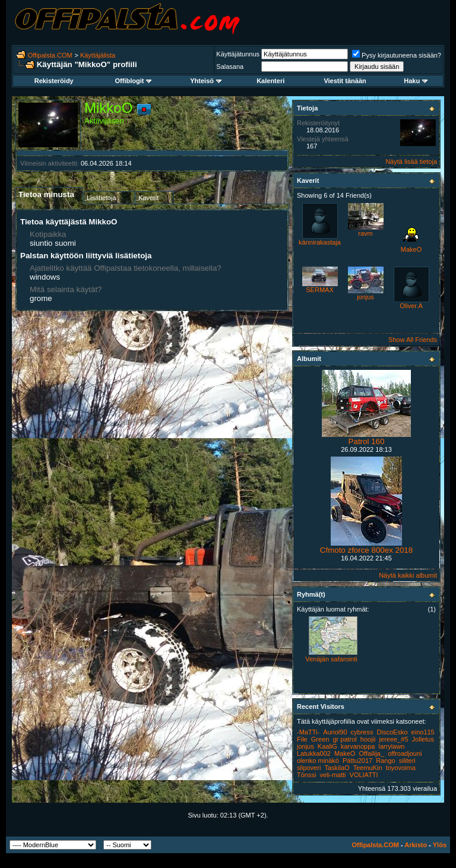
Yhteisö (206, 81)
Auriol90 (335, 732)
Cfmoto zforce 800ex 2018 (366, 550)
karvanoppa (358, 746)
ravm (365, 233)
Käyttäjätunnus (238, 54)
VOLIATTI (364, 775)
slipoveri (309, 768)
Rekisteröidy (54, 81)
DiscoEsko (392, 732)
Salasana (230, 66)
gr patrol (344, 739)
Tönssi (306, 775)
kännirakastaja (320, 242)
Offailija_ (371, 753)
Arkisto (416, 845)
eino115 (423, 732)
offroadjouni (405, 753)
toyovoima (401, 768)
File (302, 739)
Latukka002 (314, 753)
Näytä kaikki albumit (408, 575)
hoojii (368, 739)
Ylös (440, 845)
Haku (416, 81)
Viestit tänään (345, 81)
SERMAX (319, 290)
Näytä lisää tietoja (411, 161)
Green (320, 739)
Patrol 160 (367, 441)
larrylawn (391, 746)
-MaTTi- (308, 732)
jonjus (365, 297)
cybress (362, 732)
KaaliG (327, 746)
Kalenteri (270, 81)
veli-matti (332, 775)
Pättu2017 (357, 761)
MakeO (411, 249)
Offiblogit (134, 81)
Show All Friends (413, 340)
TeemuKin (368, 768)
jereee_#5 (394, 739)
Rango (385, 761)
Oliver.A (411, 306)
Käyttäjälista (98, 55)
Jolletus (423, 739)
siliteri (407, 761)
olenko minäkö (318, 761)
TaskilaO (337, 768)
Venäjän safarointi (331, 659)
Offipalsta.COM (50, 55)
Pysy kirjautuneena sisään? (397, 55)
